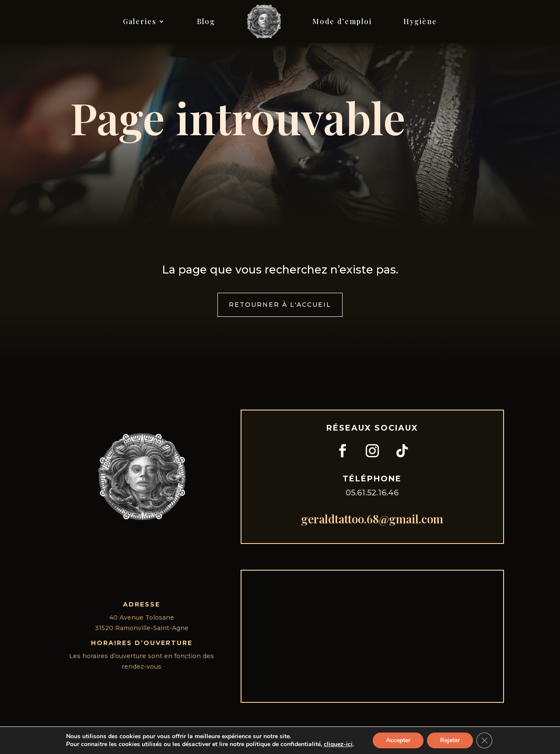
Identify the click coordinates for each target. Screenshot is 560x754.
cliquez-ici (338, 744)
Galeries (140, 21)
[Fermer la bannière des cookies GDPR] (484, 740)
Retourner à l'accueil (280, 305)
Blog (206, 21)
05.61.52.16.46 (372, 493)
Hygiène (420, 21)
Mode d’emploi (342, 21)
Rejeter (450, 740)
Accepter (398, 740)
